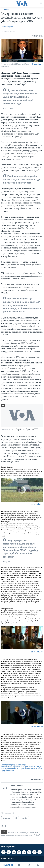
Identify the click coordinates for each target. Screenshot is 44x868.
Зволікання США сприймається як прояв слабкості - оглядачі (22, 767)
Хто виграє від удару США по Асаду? (14, 765)
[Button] (37, 36)
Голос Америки (7, 27)
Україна (5, 10)
